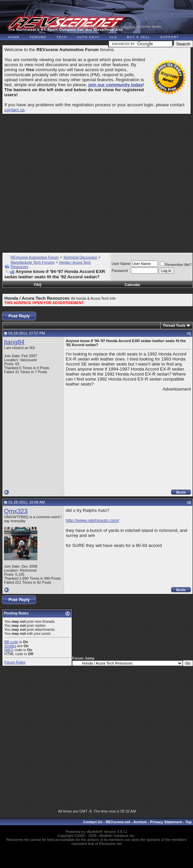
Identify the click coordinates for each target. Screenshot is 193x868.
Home (14, 37)
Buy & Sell (139, 37)
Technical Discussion (80, 257)
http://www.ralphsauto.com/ (92, 520)
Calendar (132, 285)
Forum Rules (15, 662)
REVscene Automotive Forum (35, 257)
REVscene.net (118, 822)
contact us (128, 27)
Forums (38, 37)
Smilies (10, 646)
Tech (62, 37)
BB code (11, 642)
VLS (113, 37)
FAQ (38, 285)
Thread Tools (174, 325)
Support (170, 37)
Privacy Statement (166, 822)
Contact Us (93, 822)
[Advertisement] (96, 180)
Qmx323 (16, 511)
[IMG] (9, 650)
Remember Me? (176, 265)
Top (188, 822)
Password (120, 271)
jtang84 (14, 342)
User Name (121, 264)
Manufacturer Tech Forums (33, 262)
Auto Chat (88, 37)
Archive (140, 822)
